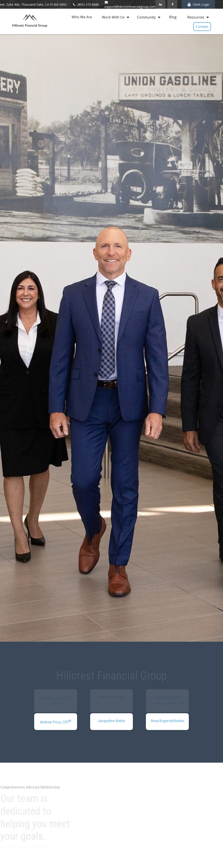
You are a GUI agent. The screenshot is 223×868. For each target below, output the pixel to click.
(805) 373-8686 (85, 4)
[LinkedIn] (160, 4)
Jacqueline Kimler (111, 721)
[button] (82, 17)
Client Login (198, 4)
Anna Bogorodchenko (167, 721)
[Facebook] (172, 4)
